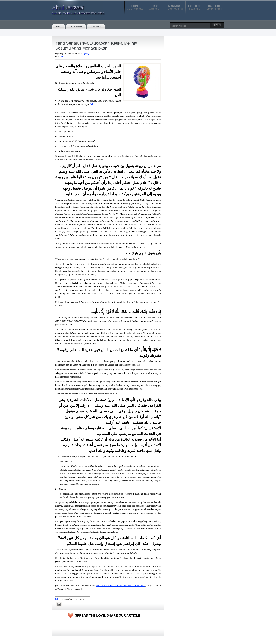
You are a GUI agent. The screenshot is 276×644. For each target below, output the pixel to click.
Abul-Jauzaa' (74, 9)
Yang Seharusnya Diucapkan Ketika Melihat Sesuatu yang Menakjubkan (96, 46)
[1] (92, 104)
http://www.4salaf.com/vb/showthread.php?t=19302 (121, 585)
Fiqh (63, 56)
